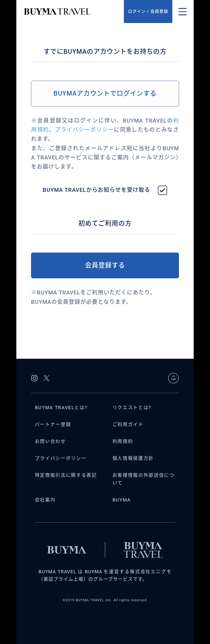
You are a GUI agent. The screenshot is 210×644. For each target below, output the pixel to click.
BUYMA (122, 500)
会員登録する (105, 265)
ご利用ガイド (128, 425)
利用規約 (123, 441)
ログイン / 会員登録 (148, 11)
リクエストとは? (132, 408)
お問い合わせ (50, 441)
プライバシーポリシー (84, 130)
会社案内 (45, 500)
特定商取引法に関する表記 (66, 475)
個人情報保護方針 (133, 458)
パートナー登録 (53, 425)
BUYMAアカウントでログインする (105, 93)
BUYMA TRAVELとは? (61, 408)
